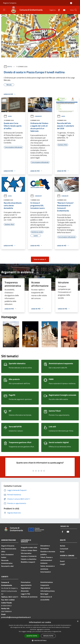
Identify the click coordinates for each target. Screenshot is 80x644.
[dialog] (40, 632)
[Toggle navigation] (4, 10)
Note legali (44, 594)
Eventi (62, 561)
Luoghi (62, 564)
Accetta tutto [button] (32, 636)
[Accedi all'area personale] (71, 3)
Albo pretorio (45, 588)
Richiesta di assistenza (29, 597)
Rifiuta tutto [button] (48, 636)
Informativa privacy (47, 591)
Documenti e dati (7, 566)
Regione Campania (10, 3)
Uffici (3, 552)
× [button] (78, 621)
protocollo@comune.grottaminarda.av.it (16, 617)
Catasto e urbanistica (29, 559)
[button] (40, 640)
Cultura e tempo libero (29, 550)
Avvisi (10, 67)
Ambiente (44, 563)
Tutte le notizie (40, 259)
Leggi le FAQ (25, 594)
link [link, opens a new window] (60, 631)
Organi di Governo (8, 546)
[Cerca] (76, 10)
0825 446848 (10, 600)
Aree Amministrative (9, 549)
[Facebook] (58, 10)
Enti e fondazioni (7, 554)
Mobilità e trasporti (28, 562)
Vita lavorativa (26, 553)
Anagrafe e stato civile (29, 547)
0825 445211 (13, 597)
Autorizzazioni (46, 572)
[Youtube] (63, 10)
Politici (4, 557)
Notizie (63, 546)
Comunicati (36, 116)
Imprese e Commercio (29, 556)
